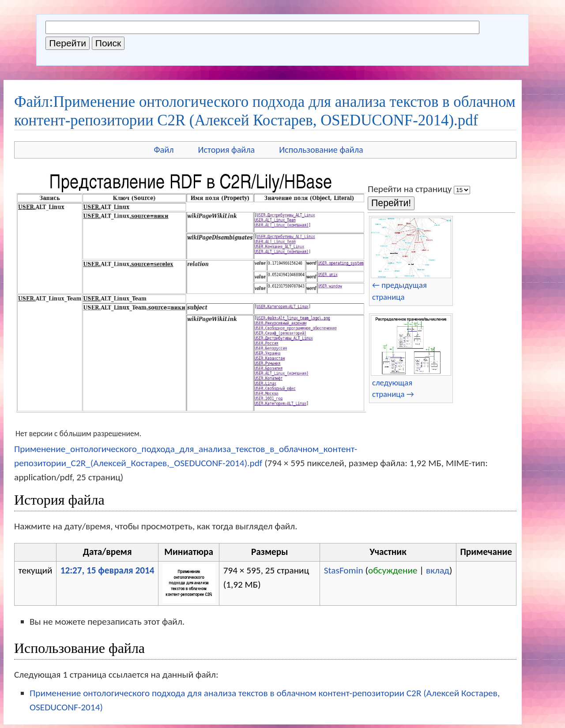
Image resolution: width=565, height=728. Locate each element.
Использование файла (321, 150)
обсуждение (393, 570)
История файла (227, 150)
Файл (164, 150)
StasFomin (344, 570)
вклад (438, 570)
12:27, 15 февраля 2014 (107, 570)
